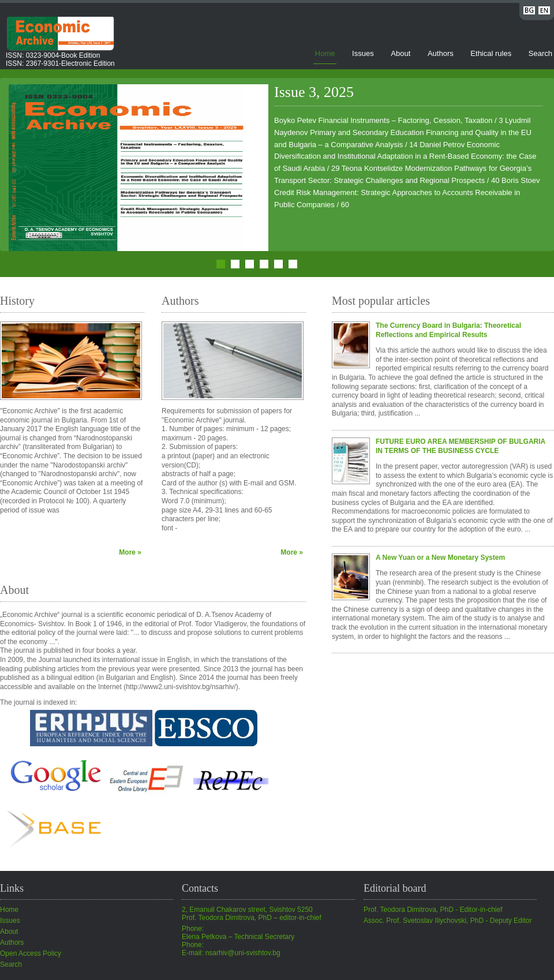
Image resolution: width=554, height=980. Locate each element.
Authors (441, 53)
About (400, 53)
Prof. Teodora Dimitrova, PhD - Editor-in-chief (433, 910)
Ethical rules (491, 53)
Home (325, 53)
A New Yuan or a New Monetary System (440, 558)
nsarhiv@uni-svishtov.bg (243, 953)
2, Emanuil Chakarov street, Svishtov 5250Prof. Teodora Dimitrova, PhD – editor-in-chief (252, 914)
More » (130, 552)
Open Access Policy (31, 953)
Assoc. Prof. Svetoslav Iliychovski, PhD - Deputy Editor (448, 921)
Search (540, 53)
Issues (363, 53)
